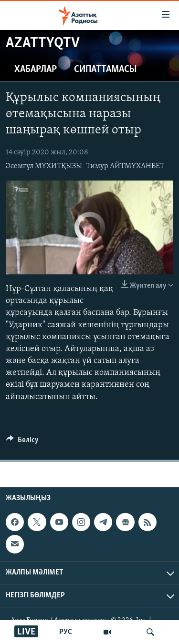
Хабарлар (36, 70)
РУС (66, 632)
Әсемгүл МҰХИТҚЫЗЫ (44, 166)
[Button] (22, 442)
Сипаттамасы (105, 70)
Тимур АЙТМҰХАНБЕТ (125, 166)
